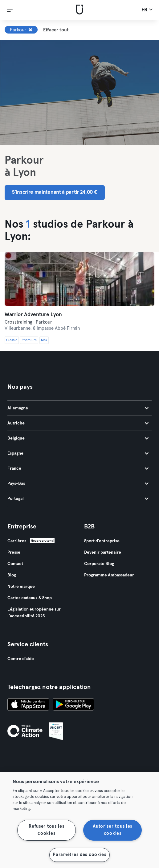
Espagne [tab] (78, 453)
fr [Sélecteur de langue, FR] (147, 10)
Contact (15, 564)
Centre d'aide (21, 659)
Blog (12, 575)
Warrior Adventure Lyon (33, 315)
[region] (79, 820)
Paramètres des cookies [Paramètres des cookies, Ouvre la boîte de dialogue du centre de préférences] (79, 855)
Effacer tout (56, 30)
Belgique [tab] (78, 438)
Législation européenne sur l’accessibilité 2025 (34, 613)
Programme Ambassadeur (109, 575)
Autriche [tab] (78, 423)
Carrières (17, 541)
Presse (14, 552)
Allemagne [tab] (78, 408)
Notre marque (21, 587)
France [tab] (78, 468)
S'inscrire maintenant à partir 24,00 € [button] (55, 192)
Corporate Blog (99, 564)
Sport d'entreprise (102, 541)
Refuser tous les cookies (47, 830)
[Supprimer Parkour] (31, 30)
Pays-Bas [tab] (78, 484)
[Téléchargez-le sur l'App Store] (28, 705)
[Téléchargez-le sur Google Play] (73, 705)
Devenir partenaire (103, 552)
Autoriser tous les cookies (112, 830)
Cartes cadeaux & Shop (30, 598)
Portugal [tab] (78, 499)
